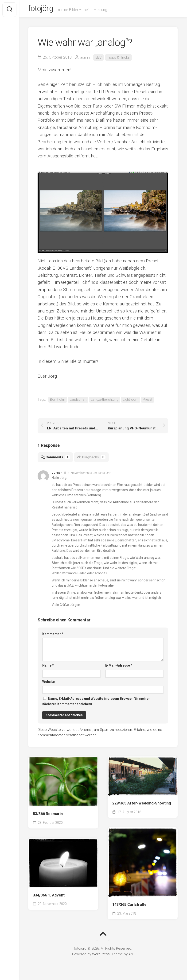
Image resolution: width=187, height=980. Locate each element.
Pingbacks (93, 459)
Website (49, 684)
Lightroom (131, 401)
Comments (56, 459)
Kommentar (53, 636)
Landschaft (78, 401)
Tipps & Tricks (120, 59)
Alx (131, 956)
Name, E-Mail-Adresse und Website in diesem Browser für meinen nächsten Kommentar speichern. (96, 703)
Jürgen (57, 474)
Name (48, 667)
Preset (148, 401)
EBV (99, 59)
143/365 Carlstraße (129, 906)
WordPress (101, 956)
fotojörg (43, 10)
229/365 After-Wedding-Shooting (142, 805)
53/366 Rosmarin (48, 816)
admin (85, 59)
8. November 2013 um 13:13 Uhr (89, 474)
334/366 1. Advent (49, 897)
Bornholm (58, 401)
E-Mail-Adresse (119, 667)
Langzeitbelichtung (105, 401)
